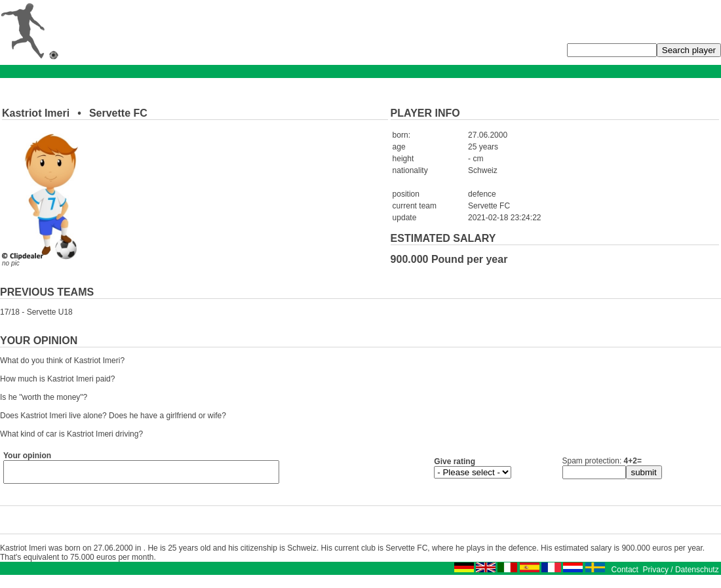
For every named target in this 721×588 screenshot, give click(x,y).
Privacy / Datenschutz (681, 574)
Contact (625, 574)
